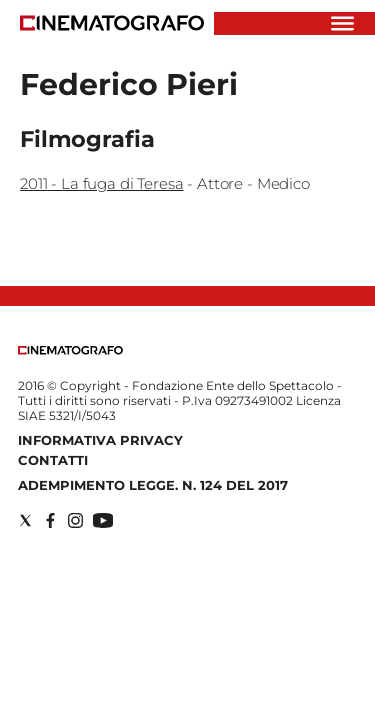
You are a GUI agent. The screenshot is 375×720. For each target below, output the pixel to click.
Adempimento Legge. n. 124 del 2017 (153, 485)
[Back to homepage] (70, 350)
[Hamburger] (342, 23)
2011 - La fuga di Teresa (101, 183)
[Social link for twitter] (25, 520)
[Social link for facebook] (50, 520)
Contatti (53, 460)
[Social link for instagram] (75, 520)
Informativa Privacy (100, 440)
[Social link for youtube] (103, 520)
